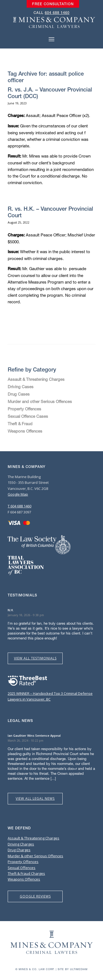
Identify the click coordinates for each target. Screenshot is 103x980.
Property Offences (24, 409)
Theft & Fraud (20, 424)
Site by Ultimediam (73, 969)
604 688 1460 (57, 13)
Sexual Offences (22, 868)
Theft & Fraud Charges (26, 873)
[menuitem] (53, 4)
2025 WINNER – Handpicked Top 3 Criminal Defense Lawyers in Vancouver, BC (50, 693)
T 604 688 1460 (20, 506)
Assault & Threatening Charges (36, 379)
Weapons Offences (25, 431)
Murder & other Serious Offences (35, 856)
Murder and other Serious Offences (40, 401)
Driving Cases (21, 387)
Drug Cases (19, 394)
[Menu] (51, 39)
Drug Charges (19, 850)
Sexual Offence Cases (28, 416)
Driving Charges (21, 844)
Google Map (18, 494)
